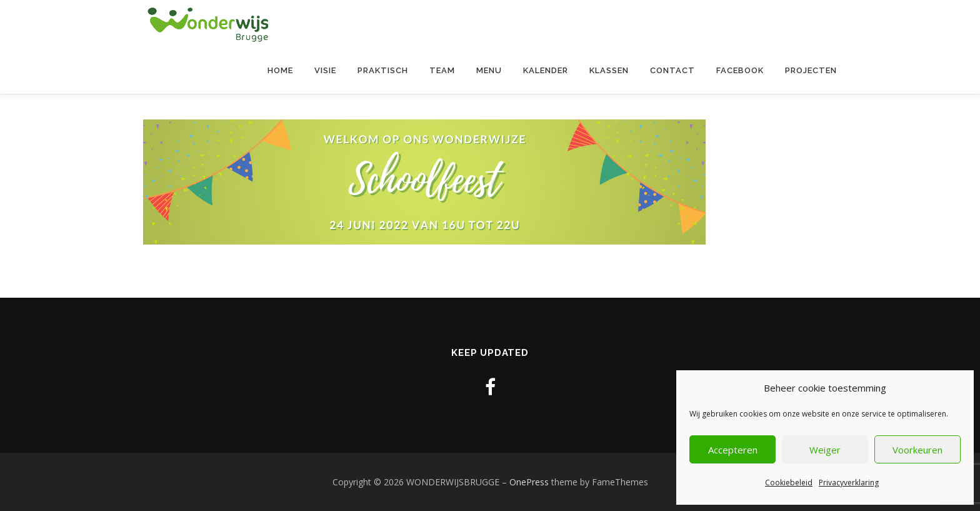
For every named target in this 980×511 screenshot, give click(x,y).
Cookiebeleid (789, 483)
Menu (489, 70)
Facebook (740, 70)
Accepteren (733, 450)
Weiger (825, 450)
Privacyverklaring (849, 483)
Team (442, 70)
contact (672, 70)
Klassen (609, 70)
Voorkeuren (917, 450)
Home (280, 70)
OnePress (529, 482)
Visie (325, 70)
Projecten (811, 70)
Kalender (546, 70)
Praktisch (383, 70)
